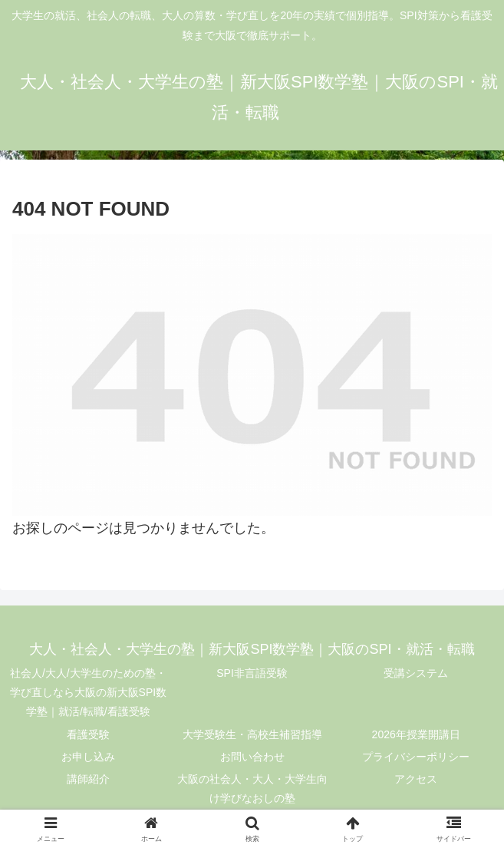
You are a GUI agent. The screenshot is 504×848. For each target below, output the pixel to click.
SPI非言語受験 (252, 673)
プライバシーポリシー (416, 757)
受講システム (416, 673)
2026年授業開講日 (416, 734)
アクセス (416, 779)
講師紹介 (88, 779)
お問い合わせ (252, 757)
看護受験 (88, 734)
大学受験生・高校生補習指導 (252, 734)
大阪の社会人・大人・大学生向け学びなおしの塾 (252, 789)
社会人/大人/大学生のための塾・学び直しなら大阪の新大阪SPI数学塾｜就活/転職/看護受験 (89, 692)
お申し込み (88, 757)
